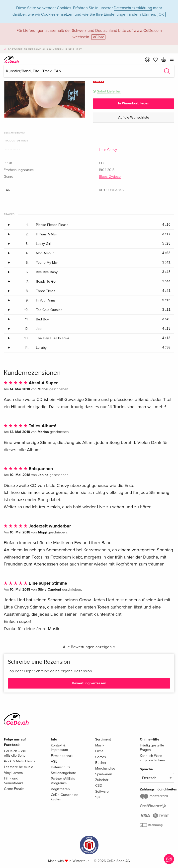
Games (101, 757)
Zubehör (102, 780)
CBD (99, 786)
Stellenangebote (63, 773)
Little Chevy (108, 150)
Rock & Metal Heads (20, 761)
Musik (100, 745)
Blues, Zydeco (110, 177)
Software (102, 792)
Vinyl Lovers (13, 773)
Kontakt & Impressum (59, 748)
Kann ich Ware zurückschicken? (153, 758)
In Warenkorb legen (134, 103)
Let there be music (18, 767)
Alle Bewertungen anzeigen (89, 647)
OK (161, 14)
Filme (99, 751)
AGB (54, 761)
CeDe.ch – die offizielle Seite (15, 753)
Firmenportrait (62, 756)
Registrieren (60, 789)
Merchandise (105, 768)
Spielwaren (104, 774)
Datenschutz (61, 767)
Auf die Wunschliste (134, 117)
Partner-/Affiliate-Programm (64, 781)
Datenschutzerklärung (133, 8)
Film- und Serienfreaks (14, 781)
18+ (98, 797)
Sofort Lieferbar (109, 91)
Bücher (101, 763)
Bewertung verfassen (89, 683)
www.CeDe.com (148, 31)
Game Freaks (14, 789)
